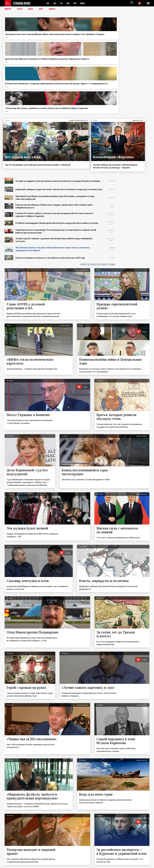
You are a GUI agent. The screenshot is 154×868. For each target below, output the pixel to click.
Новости (8, 9)
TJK (62, 3)
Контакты (10, 862)
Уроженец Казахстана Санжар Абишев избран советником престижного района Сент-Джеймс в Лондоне (21, 38)
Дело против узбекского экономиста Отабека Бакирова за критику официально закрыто (58, 38)
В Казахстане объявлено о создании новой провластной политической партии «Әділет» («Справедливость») (96, 38)
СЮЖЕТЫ (53, 9)
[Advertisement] (135, 144)
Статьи (20, 9)
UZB (76, 3)
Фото (42, 9)
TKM (69, 3)
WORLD (84, 3)
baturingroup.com (93, 866)
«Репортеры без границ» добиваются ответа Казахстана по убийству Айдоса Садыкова (130, 38)
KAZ (48, 3)
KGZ (55, 3)
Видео (31, 9)
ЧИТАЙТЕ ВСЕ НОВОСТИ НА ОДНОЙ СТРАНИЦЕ (98, 198)
